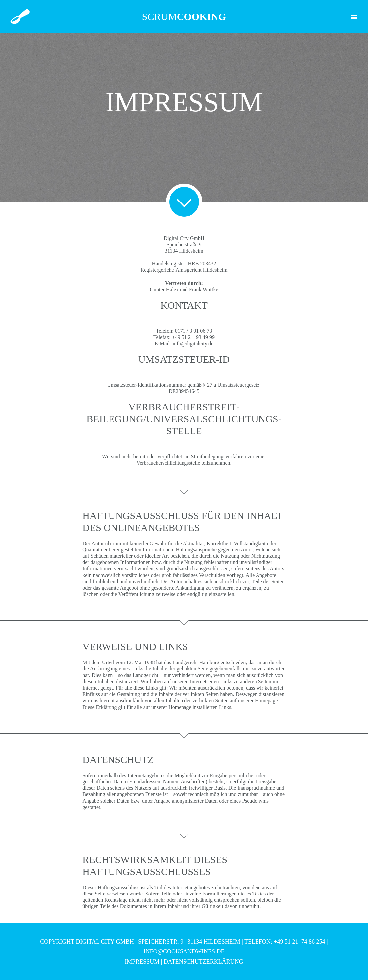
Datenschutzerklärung (203, 962)
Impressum (142, 962)
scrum (184, 16)
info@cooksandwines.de (184, 951)
